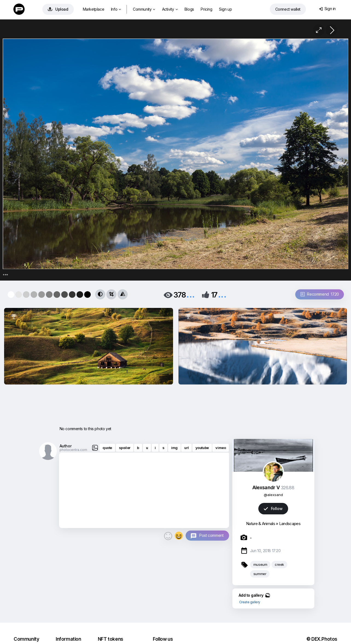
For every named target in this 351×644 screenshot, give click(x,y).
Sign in (327, 9)
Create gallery (250, 602)
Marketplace (94, 9)
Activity (170, 9)
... (191, 294)
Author (66, 446)
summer (260, 574)
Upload (58, 9)
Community (144, 9)
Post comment (211, 535)
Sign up (225, 9)
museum (260, 564)
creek (279, 564)
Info (116, 9)
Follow (273, 509)
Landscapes (290, 524)
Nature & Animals (261, 524)
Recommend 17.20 (320, 294)
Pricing (206, 9)
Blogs (189, 9)
